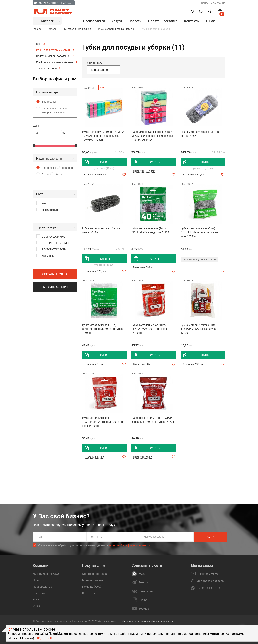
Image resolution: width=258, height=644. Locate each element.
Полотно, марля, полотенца (55, 56)
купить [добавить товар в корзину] (105, 162)
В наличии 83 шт (93, 364)
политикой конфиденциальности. (154, 621)
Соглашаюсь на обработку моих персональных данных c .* (95, 545)
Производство (94, 21)
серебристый (50, 210)
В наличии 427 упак (194, 174)
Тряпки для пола (48, 68)
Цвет (39, 194)
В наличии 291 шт (193, 364)
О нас (210, 21)
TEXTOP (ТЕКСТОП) (54, 249)
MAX (142, 574)
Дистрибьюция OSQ (46, 574)
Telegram (145, 582)
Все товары (49, 102)
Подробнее (45, 638)
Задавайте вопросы (211, 581)
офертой (126, 621)
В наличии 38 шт (143, 364)
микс (45, 203)
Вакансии (39, 593)
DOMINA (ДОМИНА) (54, 237)
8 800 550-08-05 (208, 574)
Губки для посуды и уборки (55, 50)
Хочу (210, 537)
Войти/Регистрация (212, 3)
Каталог (47, 21)
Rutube (143, 600)
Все (40, 44)
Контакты (192, 21)
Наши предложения (50, 158)
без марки (48, 256)
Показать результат (55, 274)
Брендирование (93, 580)
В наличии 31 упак (144, 171)
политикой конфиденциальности (130, 545)
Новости (135, 21)
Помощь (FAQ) (92, 587)
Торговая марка (47, 227)
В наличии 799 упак (95, 271)
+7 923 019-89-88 (209, 588)
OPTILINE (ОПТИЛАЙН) (56, 243)
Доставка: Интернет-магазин (54, 3)
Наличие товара (47, 92)
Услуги (117, 21)
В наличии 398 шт (143, 267)
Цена (36, 126)
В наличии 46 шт (143, 457)
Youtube (144, 609)
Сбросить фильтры (55, 287)
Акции (46, 174)
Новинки (67, 168)
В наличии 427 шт (94, 457)
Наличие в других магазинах (199, 259)
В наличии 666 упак (95, 174)
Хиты (59, 174)
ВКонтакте (146, 591)
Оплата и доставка (163, 21)
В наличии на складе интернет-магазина (55, 110)
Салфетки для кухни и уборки (57, 62)
